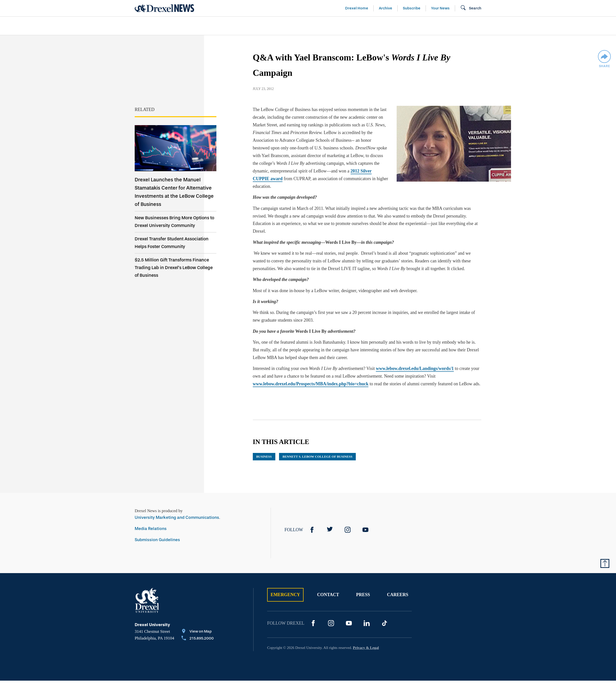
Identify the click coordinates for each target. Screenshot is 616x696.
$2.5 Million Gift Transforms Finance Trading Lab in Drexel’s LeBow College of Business (174, 268)
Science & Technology (236, 26)
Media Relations (151, 529)
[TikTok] (385, 623)
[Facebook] (312, 530)
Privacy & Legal (366, 648)
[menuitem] (163, 26)
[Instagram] (348, 530)
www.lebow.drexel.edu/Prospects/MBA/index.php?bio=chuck (311, 384)
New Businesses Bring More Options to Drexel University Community (174, 222)
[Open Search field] (471, 8)
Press (363, 595)
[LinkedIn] (367, 623)
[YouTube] (365, 530)
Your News (440, 8)
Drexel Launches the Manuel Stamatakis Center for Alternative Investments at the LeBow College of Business (174, 192)
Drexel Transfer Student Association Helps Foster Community (172, 243)
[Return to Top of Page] (605, 563)
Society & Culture (426, 26)
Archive (385, 8)
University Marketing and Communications (177, 517)
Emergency (285, 595)
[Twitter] (330, 530)
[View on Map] (198, 632)
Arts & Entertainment (163, 26)
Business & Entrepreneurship (317, 26)
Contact (328, 595)
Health (378, 26)
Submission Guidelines (157, 540)
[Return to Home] (164, 8)
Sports (543, 26)
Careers (398, 595)
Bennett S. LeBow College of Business (317, 457)
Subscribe (412, 8)
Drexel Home (357, 8)
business (264, 457)
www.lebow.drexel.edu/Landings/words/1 (415, 368)
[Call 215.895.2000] (198, 639)
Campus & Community (492, 26)
